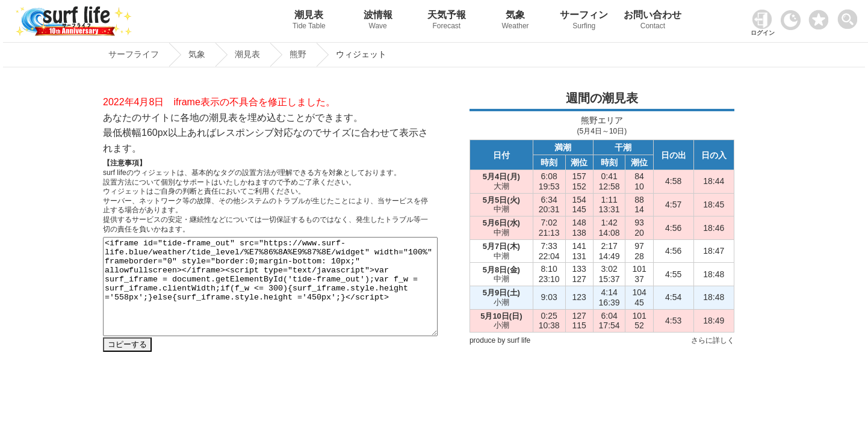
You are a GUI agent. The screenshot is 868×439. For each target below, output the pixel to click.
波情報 (378, 21)
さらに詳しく (713, 340)
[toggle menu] (850, 16)
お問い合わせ (653, 21)
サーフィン (584, 21)
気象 (515, 21)
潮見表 (309, 21)
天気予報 (447, 21)
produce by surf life (500, 340)
